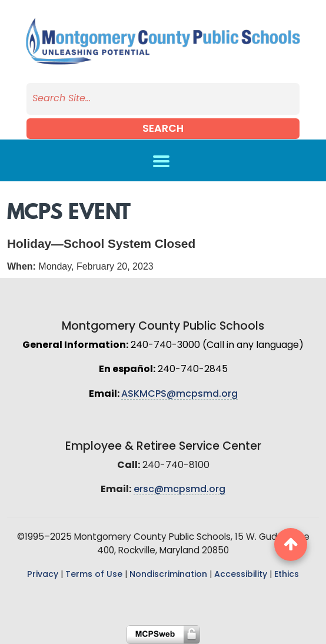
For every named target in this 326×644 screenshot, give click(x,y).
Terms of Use (94, 575)
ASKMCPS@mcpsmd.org (179, 394)
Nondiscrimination (168, 575)
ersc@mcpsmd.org (179, 490)
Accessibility (241, 575)
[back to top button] (291, 545)
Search (163, 129)
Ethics (287, 575)
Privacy (43, 575)
